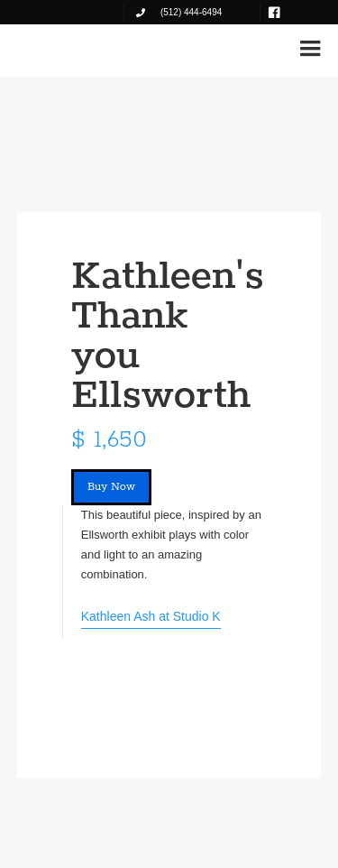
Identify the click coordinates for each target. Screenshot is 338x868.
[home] (71, 47)
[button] (310, 49)
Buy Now (111, 487)
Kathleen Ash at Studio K (151, 616)
